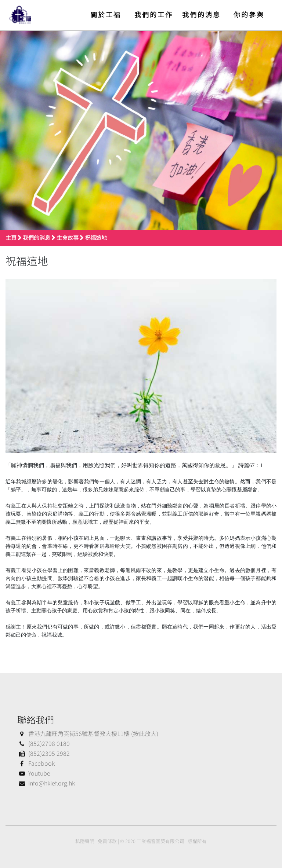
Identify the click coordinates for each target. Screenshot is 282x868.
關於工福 (106, 14)
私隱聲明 (85, 841)
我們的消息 (201, 14)
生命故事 (68, 237)
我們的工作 (154, 14)
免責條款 (107, 841)
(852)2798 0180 (44, 743)
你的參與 (249, 14)
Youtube (34, 773)
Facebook (36, 763)
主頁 (11, 237)
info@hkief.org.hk (46, 783)
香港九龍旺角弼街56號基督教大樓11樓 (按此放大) (88, 733)
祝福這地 (96, 237)
